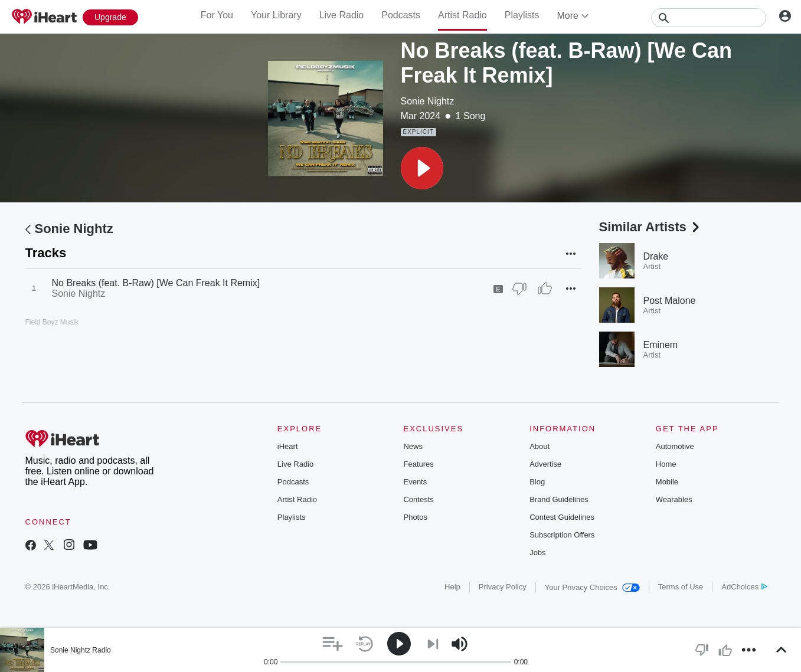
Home (666, 464)
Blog (537, 482)
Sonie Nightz (428, 101)
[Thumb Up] (545, 289)
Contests (418, 499)
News (413, 446)
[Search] (709, 18)
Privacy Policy (503, 587)
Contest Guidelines (562, 517)
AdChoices (744, 587)
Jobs (537, 553)
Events (415, 482)
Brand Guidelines (559, 499)
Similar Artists (650, 227)
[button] (422, 168)
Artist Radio (462, 15)
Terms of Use (681, 587)
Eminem (661, 345)
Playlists (522, 15)
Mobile (667, 482)
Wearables (674, 499)
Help (452, 587)
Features (418, 464)
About (540, 446)
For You (217, 15)
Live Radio (342, 15)
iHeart (288, 446)
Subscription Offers (562, 535)
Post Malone (670, 301)
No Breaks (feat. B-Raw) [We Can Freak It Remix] (156, 283)
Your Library (276, 15)
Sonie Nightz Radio (81, 650)
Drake (656, 256)
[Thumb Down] (519, 289)
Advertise (545, 464)
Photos (415, 517)
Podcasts (401, 15)
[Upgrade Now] (110, 17)
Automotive (675, 446)
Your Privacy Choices (592, 587)
